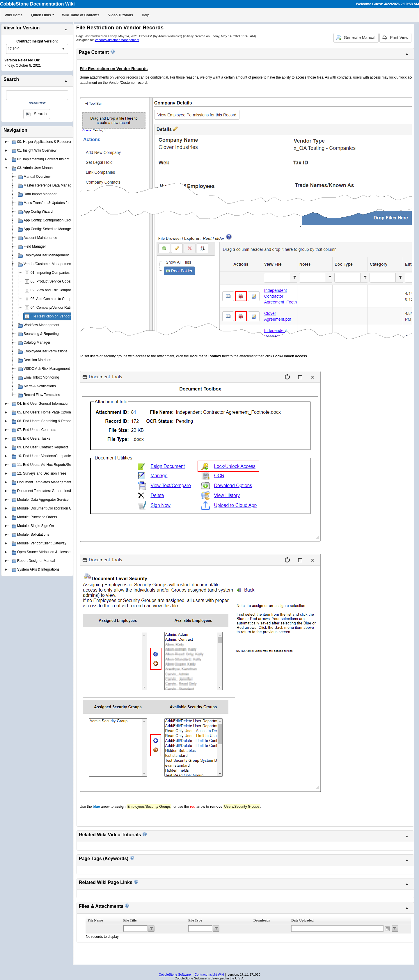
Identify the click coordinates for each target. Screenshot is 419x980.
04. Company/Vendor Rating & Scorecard (63, 308)
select (63, 49)
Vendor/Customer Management (117, 40)
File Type (195, 920)
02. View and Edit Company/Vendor (58, 290)
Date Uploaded (302, 920)
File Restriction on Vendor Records (57, 316)
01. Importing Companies (50, 273)
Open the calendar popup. (387, 928)
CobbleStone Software (175, 974)
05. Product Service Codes (51, 281)
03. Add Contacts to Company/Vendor (60, 299)
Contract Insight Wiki (209, 974)
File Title (130, 920)
